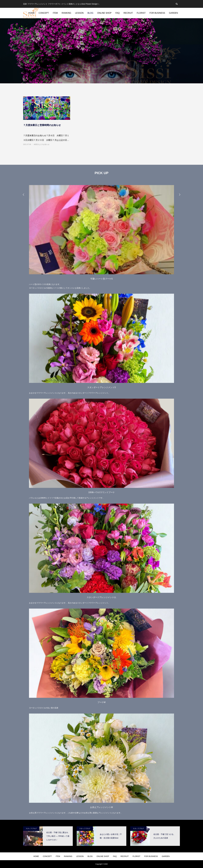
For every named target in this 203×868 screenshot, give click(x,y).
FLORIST (141, 13)
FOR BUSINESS (157, 13)
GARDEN (173, 13)
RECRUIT (128, 13)
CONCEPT (44, 13)
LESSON (79, 13)
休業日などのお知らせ (42, 144)
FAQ (118, 13)
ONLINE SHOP (104, 13)
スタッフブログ (31, 829)
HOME (36, 856)
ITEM (55, 13)
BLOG (90, 13)
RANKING (66, 13)
